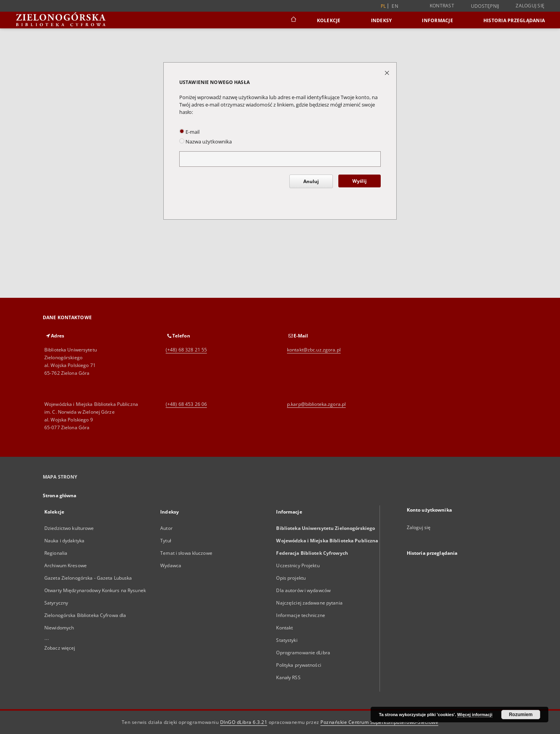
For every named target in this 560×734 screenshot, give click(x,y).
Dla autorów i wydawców (303, 590)
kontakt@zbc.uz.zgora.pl (314, 350)
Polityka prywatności (298, 665)
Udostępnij (485, 6)
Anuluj (311, 181)
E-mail (189, 132)
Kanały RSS (288, 677)
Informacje (437, 20)
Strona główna (60, 495)
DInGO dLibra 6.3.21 (244, 722)
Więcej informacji (475, 715)
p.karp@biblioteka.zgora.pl (316, 404)
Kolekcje (329, 20)
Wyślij (360, 181)
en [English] (395, 6)
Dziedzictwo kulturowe (69, 528)
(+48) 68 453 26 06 (186, 404)
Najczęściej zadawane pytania (309, 603)
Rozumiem (521, 715)
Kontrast (442, 6)
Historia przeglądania (514, 20)
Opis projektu (291, 578)
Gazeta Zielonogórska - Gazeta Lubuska (88, 578)
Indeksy (381, 20)
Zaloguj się (530, 6)
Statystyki (287, 640)
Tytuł (166, 541)
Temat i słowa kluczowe (186, 553)
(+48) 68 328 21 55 (186, 350)
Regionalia (56, 553)
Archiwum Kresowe (66, 565)
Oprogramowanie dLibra (303, 653)
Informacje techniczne (301, 615)
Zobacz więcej (60, 648)
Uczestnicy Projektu (298, 565)
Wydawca (171, 565)
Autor (166, 528)
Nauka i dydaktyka (64, 541)
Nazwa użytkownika (206, 142)
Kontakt (284, 628)
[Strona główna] (293, 20)
